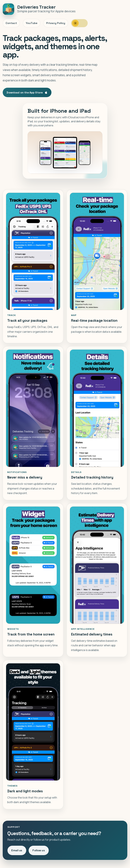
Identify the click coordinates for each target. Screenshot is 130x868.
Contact (11, 23)
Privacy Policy (56, 23)
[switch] (79, 23)
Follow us (39, 850)
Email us (17, 850)
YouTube (32, 23)
